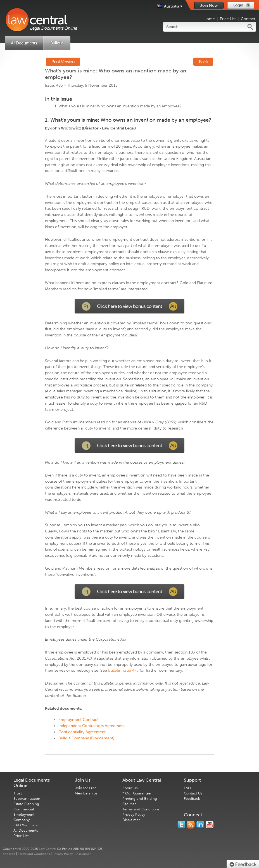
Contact (248, 19)
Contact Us (193, 793)
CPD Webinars (26, 825)
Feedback (192, 799)
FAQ (187, 788)
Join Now (209, 5)
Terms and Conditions (141, 809)
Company (22, 820)
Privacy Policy (134, 814)
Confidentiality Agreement (82, 732)
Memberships (86, 793)
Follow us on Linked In (200, 825)
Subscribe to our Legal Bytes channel (210, 825)
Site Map (129, 804)
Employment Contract (79, 720)
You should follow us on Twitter (181, 825)
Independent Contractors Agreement (92, 726)
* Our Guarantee (136, 793)
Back (203, 62)
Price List (228, 19)
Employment (24, 814)
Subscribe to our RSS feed (191, 825)
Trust (18, 793)
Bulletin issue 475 (123, 670)
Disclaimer (131, 820)
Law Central (47, 849)
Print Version (63, 62)
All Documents (26, 830)
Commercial (24, 809)
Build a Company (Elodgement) (86, 738)
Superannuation (27, 799)
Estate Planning (26, 804)
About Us (130, 788)
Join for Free (86, 788)
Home (209, 19)
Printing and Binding (140, 799)
